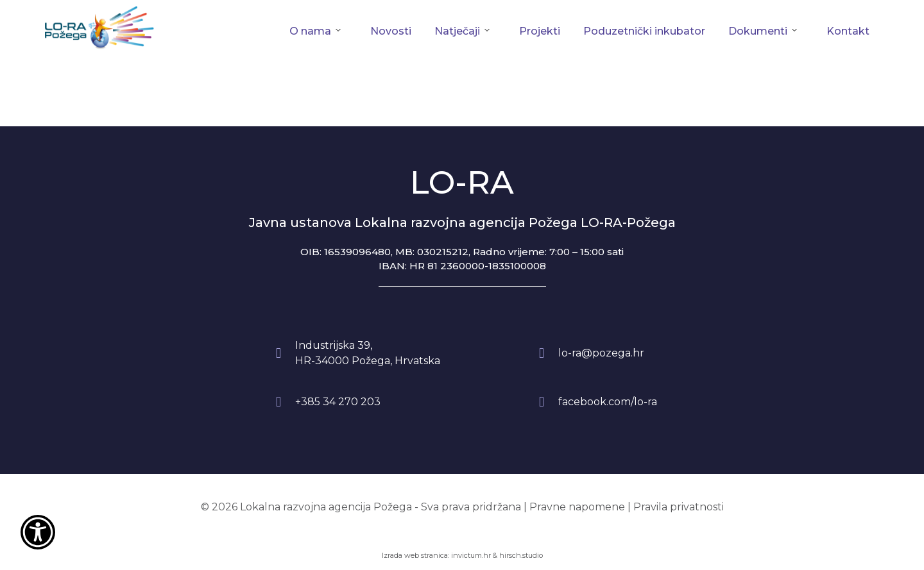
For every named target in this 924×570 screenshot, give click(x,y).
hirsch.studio (521, 555)
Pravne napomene (577, 507)
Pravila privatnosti (679, 507)
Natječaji (457, 31)
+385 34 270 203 (338, 402)
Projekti (540, 31)
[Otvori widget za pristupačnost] (38, 532)
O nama (310, 31)
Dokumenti (758, 31)
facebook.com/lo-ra (608, 402)
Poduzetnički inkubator (644, 31)
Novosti (391, 31)
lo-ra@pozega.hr (601, 353)
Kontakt (848, 31)
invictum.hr (471, 555)
